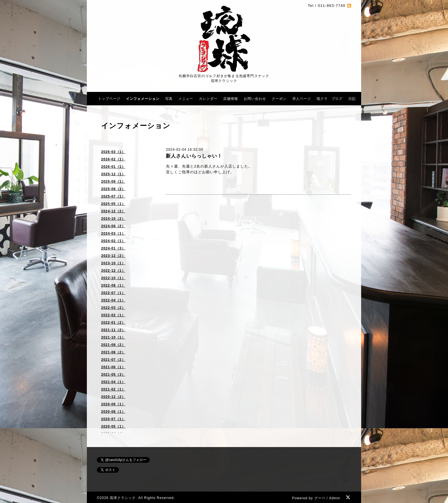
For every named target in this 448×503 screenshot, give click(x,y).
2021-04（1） (113, 382)
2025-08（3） (113, 189)
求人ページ (302, 99)
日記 (352, 99)
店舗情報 (231, 99)
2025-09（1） (113, 182)
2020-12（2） (113, 397)
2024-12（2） (113, 211)
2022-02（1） (113, 315)
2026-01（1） (113, 167)
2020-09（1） (113, 404)
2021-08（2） (113, 352)
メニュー (186, 99)
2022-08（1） (113, 285)
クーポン (279, 99)
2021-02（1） (113, 389)
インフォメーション (143, 99)
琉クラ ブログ (330, 99)
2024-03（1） (113, 234)
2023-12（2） (113, 256)
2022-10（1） (113, 278)
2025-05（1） (113, 204)
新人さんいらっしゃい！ (194, 156)
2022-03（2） (113, 308)
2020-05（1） (113, 426)
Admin (335, 498)
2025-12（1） (113, 174)
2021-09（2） (113, 345)
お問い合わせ (255, 99)
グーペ (320, 498)
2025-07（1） (113, 196)
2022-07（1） (113, 293)
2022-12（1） (113, 271)
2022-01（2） (113, 323)
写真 (169, 99)
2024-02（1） (113, 241)
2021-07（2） (113, 360)
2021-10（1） (113, 337)
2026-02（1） (113, 159)
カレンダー (208, 99)
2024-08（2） (113, 226)
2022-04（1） (113, 300)
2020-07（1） (113, 419)
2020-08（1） (113, 412)
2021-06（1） (113, 367)
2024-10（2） (113, 219)
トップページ (109, 99)
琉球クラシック (123, 498)
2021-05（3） (113, 375)
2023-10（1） (113, 263)
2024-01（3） (113, 248)
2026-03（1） (113, 152)
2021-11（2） (113, 330)
